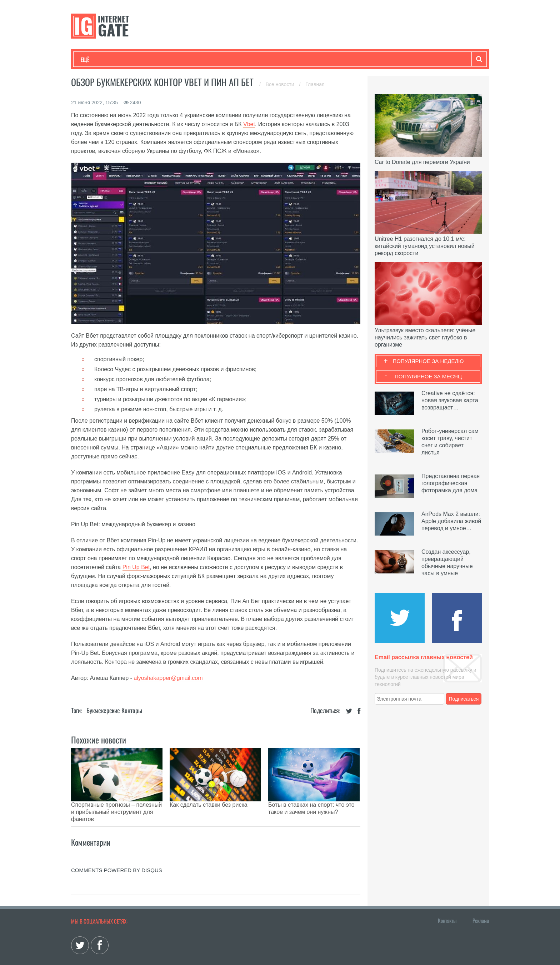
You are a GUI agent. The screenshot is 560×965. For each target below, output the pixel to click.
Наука (198, 59)
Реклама (481, 902)
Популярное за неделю (428, 361)
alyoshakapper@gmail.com (168, 678)
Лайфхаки (230, 59)
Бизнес (169, 59)
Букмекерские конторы (114, 710)
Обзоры (264, 59)
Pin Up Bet (136, 567)
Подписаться (464, 699)
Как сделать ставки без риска (209, 805)
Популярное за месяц (428, 376)
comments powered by (117, 852)
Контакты (447, 902)
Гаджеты (297, 59)
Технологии (94, 59)
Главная (315, 84)
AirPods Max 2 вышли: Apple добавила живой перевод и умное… (451, 521)
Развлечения (132, 59)
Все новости (281, 84)
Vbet (249, 124)
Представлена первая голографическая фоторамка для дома (451, 483)
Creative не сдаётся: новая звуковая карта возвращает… (450, 400)
